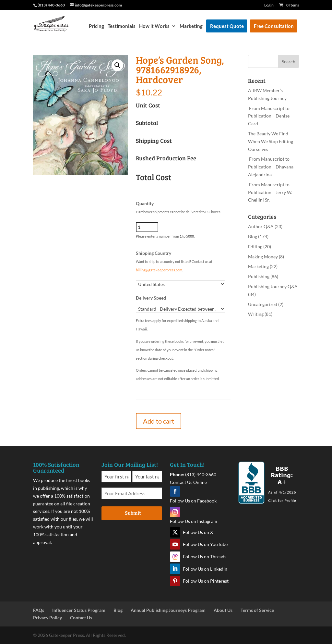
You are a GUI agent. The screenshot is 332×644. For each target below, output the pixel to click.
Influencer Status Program (79, 610)
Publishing (259, 276)
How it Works (154, 26)
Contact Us (81, 618)
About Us (223, 610)
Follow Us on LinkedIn (205, 569)
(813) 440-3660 (201, 474)
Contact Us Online (188, 482)
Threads (175, 557)
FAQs (39, 610)
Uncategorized (263, 304)
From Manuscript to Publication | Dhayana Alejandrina (271, 167)
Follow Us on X (198, 532)
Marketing (191, 26)
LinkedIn (175, 569)
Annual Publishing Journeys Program (168, 610)
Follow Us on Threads (205, 557)
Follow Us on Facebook (193, 501)
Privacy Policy (47, 618)
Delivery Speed (151, 298)
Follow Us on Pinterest (206, 581)
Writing (256, 314)
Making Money (263, 257)
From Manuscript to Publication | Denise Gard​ (269, 116)
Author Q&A (261, 226)
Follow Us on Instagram (194, 521)
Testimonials (122, 26)
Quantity (145, 203)
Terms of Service (257, 610)
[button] (117, 65)
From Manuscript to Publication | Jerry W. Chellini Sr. (270, 192)
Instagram (175, 512)
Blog (253, 236)
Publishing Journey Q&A (273, 286)
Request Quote (227, 26)
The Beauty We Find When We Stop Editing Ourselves (271, 141)
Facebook (175, 491)
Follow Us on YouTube (205, 544)
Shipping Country (154, 253)
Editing (255, 247)
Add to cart (159, 421)
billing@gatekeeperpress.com (159, 270)
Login (269, 5)
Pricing (96, 26)
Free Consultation (274, 26)
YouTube (175, 544)
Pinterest (175, 581)
